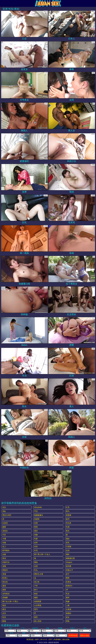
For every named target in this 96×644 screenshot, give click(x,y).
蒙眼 (4, 527)
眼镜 (4, 621)
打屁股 (69, 547)
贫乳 (68, 543)
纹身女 (69, 582)
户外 (36, 586)
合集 (4, 554)
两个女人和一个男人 (10, 601)
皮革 (36, 543)
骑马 (68, 511)
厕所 (68, 598)
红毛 (68, 507)
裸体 (36, 562)
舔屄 (36, 617)
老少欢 (37, 582)
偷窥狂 (69, 613)
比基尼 (5, 523)
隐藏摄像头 (39, 515)
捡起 (36, 594)
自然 (36, 566)
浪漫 (4, 574)
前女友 (5, 582)
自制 (36, 523)
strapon (69, 562)
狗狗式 (5, 570)
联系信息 (30, 639)
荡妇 (68, 539)
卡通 (4, 539)
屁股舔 (69, 515)
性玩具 (69, 523)
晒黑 (68, 578)
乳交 (68, 594)
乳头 (36, 570)
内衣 (36, 547)
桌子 (68, 574)
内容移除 (57, 639)
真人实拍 (38, 621)
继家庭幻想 (70, 558)
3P (67, 590)
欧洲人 (5, 578)
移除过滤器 (85, 635)
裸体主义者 (39, 574)
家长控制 (66, 639)
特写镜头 (6, 550)
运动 (68, 550)
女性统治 (6, 594)
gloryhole (38, 507)
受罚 (36, 609)
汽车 (4, 535)
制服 (68, 601)
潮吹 (68, 554)
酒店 (36, 531)
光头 (4, 507)
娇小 (36, 590)
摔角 (68, 621)
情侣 (4, 558)
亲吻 (36, 535)
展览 (4, 586)
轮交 (4, 617)
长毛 (36, 550)
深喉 (4, 566)
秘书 (68, 519)
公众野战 (38, 605)
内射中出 (6, 562)
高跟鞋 (37, 519)
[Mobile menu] (2, 3)
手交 (36, 511)
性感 (68, 527)
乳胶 (36, 539)
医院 (36, 527)
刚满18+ (69, 586)
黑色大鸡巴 (7, 515)
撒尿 (36, 598)
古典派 (69, 609)
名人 (4, 547)
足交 (4, 613)
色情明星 (38, 601)
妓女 (68, 617)
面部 (4, 590)
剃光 (68, 531)
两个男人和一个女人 (42, 554)
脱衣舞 (69, 566)
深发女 (5, 531)
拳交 (4, 609)
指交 (4, 605)
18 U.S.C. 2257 (46, 639)
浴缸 (4, 511)
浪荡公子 (69, 570)
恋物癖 (5, 598)
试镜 (4, 543)
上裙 (68, 605)
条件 (37, 639)
